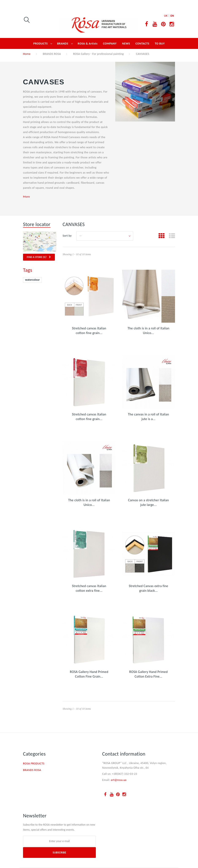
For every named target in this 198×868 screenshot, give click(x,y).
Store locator (37, 224)
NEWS (126, 44)
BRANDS (63, 44)
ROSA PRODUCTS (34, 764)
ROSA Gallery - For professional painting (98, 54)
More (26, 197)
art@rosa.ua (119, 780)
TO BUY (160, 44)
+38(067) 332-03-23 (125, 774)
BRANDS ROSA (52, 54)
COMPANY (110, 44)
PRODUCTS (41, 44)
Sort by (67, 236)
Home (27, 54)
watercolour (32, 280)
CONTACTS (142, 44)
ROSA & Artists (88, 44)
